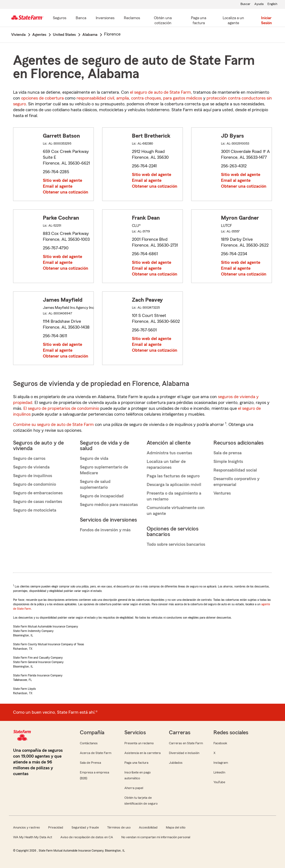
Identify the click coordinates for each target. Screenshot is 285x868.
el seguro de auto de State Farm (160, 92)
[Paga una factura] (199, 21)
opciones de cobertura (42, 98)
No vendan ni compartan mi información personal (156, 837)
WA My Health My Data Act (33, 837)
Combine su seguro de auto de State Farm (53, 425)
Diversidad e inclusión (184, 753)
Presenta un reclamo (139, 743)
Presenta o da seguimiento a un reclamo (174, 496)
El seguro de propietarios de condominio (61, 408)
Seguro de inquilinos (33, 476)
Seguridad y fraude (85, 827)
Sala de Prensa (90, 763)
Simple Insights (228, 462)
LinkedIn (219, 772)
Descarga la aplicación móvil (174, 485)
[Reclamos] (132, 18)
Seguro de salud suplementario (95, 484)
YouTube (219, 782)
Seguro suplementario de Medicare (104, 470)
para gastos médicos (183, 98)
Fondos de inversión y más (105, 530)
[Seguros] (60, 18)
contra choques (146, 98)
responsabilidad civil (95, 98)
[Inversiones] (105, 18)
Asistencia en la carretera (142, 753)
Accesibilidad (148, 827)
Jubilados (176, 763)
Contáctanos (89, 743)
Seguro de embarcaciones (38, 493)
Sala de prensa (228, 453)
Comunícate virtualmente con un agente (176, 511)
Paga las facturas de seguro (173, 476)
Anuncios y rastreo (26, 827)
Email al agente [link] (58, 186)
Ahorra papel (134, 788)
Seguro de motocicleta (35, 510)
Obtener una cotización (66, 192)
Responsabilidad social (235, 470)
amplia (123, 98)
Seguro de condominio (35, 484)
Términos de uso (119, 827)
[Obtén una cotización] (163, 21)
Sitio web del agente (62, 180)
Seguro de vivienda (31, 467)
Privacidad (56, 827)
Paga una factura (136, 763)
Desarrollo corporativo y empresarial (236, 482)
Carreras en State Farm (186, 743)
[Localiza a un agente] (234, 21)
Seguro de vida (94, 458)
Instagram (221, 763)
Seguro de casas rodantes (38, 502)
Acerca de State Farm (96, 753)
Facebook (220, 743)
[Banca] (81, 18)
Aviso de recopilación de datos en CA (87, 837)
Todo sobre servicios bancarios (176, 544)
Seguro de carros (29, 458)
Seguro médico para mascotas (109, 505)
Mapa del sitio (176, 827)
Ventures (222, 493)
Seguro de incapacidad (102, 496)
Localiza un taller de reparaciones (166, 464)
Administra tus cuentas (169, 453)
